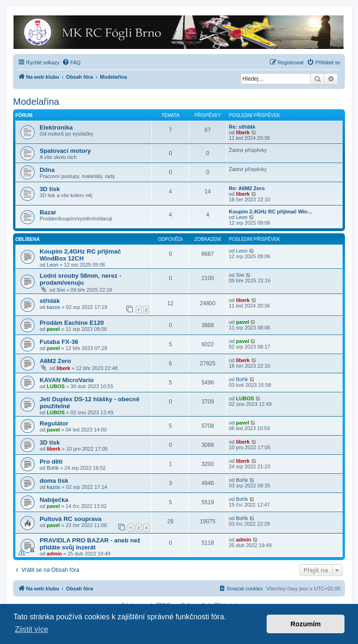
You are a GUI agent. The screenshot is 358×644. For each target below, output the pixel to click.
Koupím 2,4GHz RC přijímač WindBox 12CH (80, 255)
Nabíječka (54, 500)
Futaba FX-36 (59, 342)
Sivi (61, 290)
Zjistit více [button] (31, 629)
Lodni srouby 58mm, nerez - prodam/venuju (80, 279)
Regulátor (54, 423)
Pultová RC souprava (71, 519)
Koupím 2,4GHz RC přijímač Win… (271, 212)
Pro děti (51, 462)
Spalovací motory (65, 151)
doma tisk (54, 481)
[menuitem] (71, 62)
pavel (53, 329)
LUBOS (56, 386)
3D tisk (50, 189)
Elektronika (56, 127)
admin (54, 554)
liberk (243, 132)
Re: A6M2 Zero (247, 188)
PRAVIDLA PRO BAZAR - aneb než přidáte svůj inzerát (90, 544)
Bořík (242, 379)
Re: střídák (242, 127)
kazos (53, 307)
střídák (50, 301)
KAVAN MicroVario (67, 380)
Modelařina (36, 102)
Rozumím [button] (306, 624)
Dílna (47, 170)
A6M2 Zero (55, 361)
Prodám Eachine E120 (72, 323)
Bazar (48, 212)
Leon (241, 217)
